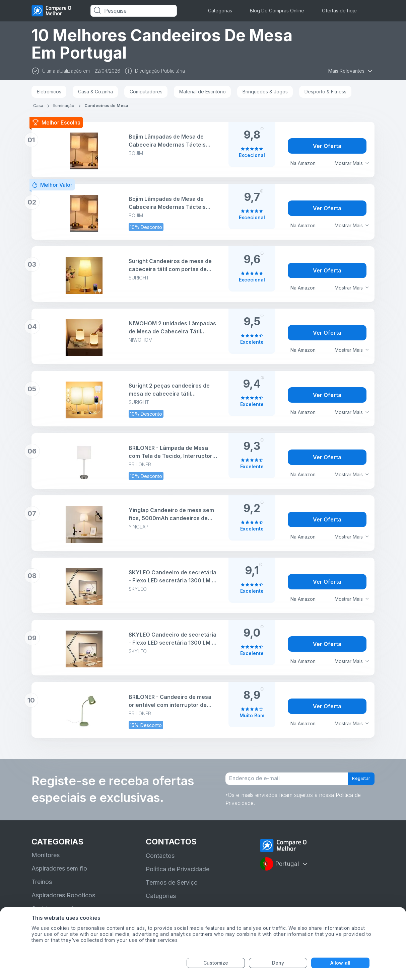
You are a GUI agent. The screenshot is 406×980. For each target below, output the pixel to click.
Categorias (220, 11)
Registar (356, 782)
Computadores (146, 92)
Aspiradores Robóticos (63, 902)
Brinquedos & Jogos (265, 92)
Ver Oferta (327, 146)
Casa (38, 106)
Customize (216, 963)
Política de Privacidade (178, 875)
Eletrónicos (49, 92)
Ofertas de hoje (339, 11)
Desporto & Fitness (325, 92)
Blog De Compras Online (277, 11)
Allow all (340, 963)
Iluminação (64, 106)
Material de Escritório (202, 92)
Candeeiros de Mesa (106, 106)
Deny (278, 963)
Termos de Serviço (172, 889)
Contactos (160, 862)
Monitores (46, 861)
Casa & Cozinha (95, 92)
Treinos (42, 888)
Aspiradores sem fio (59, 875)
